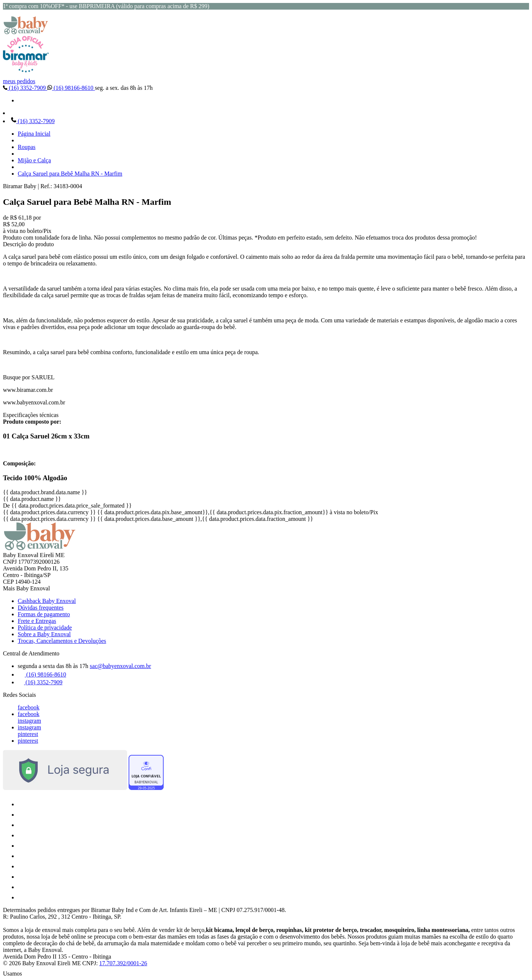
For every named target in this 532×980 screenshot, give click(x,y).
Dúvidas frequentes (41, 608)
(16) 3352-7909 (25, 88)
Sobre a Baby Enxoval (44, 634)
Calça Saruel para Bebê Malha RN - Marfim (70, 174)
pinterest (28, 734)
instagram (29, 721)
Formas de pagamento (44, 614)
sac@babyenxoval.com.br (120, 666)
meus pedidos (19, 81)
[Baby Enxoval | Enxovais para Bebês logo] (26, 32)
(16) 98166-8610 (71, 88)
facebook (29, 707)
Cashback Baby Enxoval (47, 601)
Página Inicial (34, 134)
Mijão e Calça (34, 160)
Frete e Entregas (37, 621)
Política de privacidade (45, 628)
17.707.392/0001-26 (123, 963)
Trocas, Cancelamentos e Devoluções (62, 641)
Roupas (27, 147)
